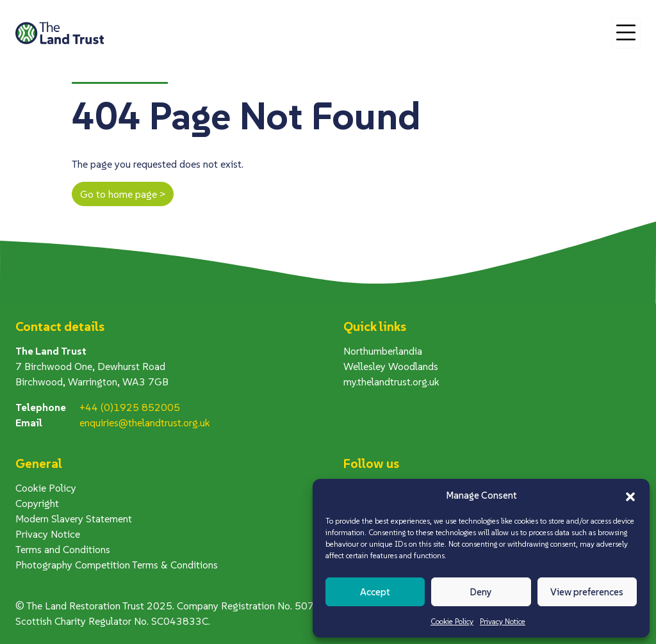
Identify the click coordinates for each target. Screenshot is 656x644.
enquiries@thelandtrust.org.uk (145, 423)
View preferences (587, 592)
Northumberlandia (383, 351)
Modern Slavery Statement (74, 519)
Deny (481, 592)
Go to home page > (123, 194)
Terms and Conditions (63, 549)
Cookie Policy (452, 621)
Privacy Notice (503, 621)
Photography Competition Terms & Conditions (117, 565)
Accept (375, 592)
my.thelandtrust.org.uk (391, 382)
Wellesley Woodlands (391, 366)
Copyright (37, 503)
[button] (630, 495)
